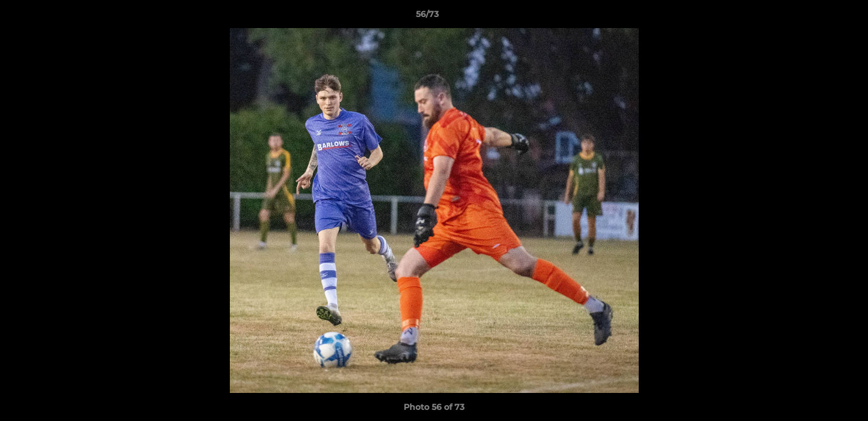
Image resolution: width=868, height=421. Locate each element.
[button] (819, 17)
